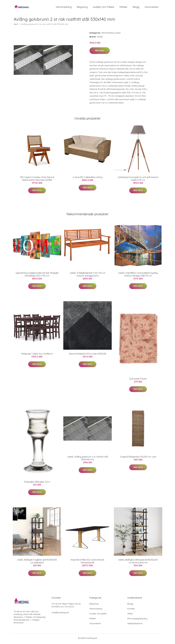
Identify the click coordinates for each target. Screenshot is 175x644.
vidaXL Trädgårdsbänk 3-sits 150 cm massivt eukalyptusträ (88, 276)
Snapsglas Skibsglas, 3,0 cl (37, 483)
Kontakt (131, 610)
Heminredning (64, 8)
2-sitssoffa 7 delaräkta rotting (87, 179)
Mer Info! (100, 52)
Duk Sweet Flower (138, 380)
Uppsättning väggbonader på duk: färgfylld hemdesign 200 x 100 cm (37, 276)
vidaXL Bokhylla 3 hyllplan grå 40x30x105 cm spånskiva (37, 563)
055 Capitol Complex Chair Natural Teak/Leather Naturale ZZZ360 (37, 180)
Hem (16, 25)
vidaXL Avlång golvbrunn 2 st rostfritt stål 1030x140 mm (87, 460)
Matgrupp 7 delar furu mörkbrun (37, 355)
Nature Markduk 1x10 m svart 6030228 (88, 355)
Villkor (130, 615)
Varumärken (152, 8)
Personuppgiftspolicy (137, 620)
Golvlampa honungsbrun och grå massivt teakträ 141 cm (138, 180)
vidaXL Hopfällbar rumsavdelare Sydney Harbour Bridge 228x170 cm (138, 276)
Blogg (136, 8)
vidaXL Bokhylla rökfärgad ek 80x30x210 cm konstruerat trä (138, 563)
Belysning (82, 8)
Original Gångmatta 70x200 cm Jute (138, 458)
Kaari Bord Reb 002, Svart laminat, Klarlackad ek (88, 563)
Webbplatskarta (135, 625)
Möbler (123, 8)
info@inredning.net (60, 614)
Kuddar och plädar (104, 8)
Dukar (118, 34)
